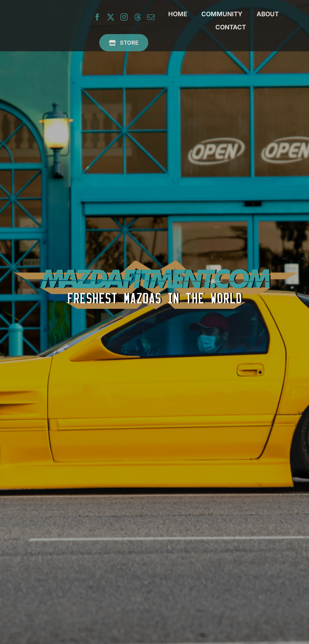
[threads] (137, 17)
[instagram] (124, 17)
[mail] (151, 17)
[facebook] (97, 17)
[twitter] (111, 17)
